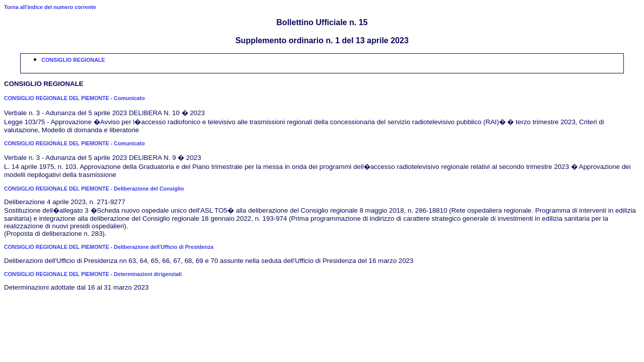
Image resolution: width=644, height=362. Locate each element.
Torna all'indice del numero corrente (50, 7)
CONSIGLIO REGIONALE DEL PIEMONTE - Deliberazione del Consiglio (94, 189)
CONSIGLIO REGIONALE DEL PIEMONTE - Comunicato (74, 98)
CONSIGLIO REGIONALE (73, 60)
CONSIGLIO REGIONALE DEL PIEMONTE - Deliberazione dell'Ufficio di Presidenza (109, 247)
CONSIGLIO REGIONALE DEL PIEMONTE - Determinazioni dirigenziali (93, 274)
